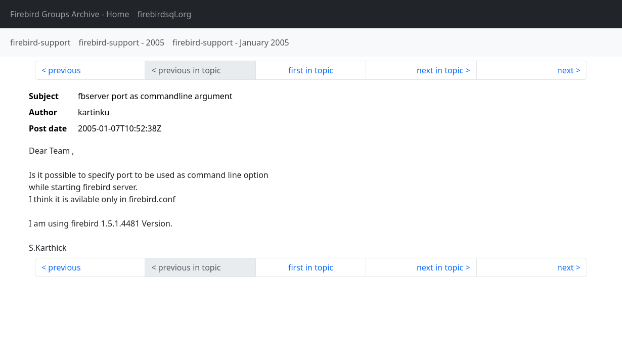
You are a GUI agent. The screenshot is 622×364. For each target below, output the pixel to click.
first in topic (311, 70)
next (566, 70)
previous (64, 70)
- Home (70, 14)
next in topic (440, 70)
